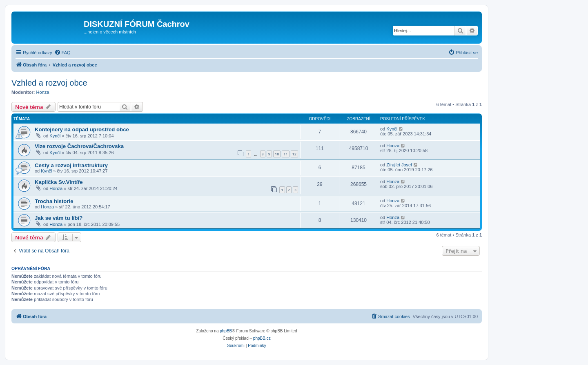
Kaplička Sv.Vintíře (59, 182)
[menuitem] (62, 53)
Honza (43, 92)
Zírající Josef (399, 165)
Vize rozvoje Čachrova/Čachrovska (79, 146)
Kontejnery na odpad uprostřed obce (82, 129)
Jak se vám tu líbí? (59, 218)
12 (294, 154)
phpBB (226, 331)
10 (277, 154)
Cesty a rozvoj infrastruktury (71, 165)
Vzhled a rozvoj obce (49, 83)
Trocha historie (54, 201)
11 (285, 154)
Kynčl (55, 136)
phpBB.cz (262, 338)
